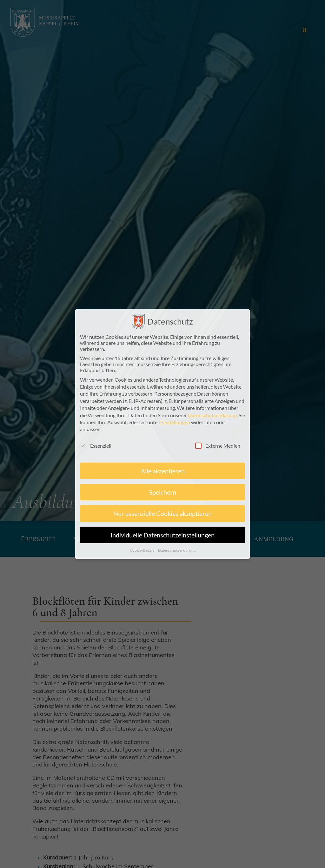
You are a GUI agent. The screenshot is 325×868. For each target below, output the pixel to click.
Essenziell (96, 446)
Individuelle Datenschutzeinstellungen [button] (162, 535)
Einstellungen (175, 422)
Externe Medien (218, 446)
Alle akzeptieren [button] (163, 471)
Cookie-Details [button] (142, 550)
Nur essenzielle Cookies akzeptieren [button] (162, 513)
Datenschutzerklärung (212, 415)
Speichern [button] (162, 492)
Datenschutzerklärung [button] (177, 550)
